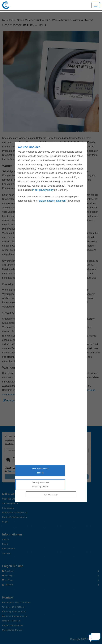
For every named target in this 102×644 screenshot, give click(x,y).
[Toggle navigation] (96, 5)
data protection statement (53, 201)
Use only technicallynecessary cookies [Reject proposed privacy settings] (40, 485)
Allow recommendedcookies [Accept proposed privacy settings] (40, 471)
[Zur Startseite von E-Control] (6, 5)
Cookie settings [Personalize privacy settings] (51, 495)
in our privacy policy (43, 190)
